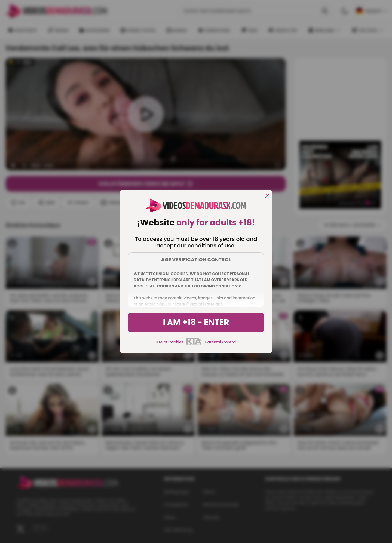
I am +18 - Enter (196, 322)
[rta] (194, 344)
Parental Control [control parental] (221, 342)
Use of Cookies (170, 342)
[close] (267, 196)
